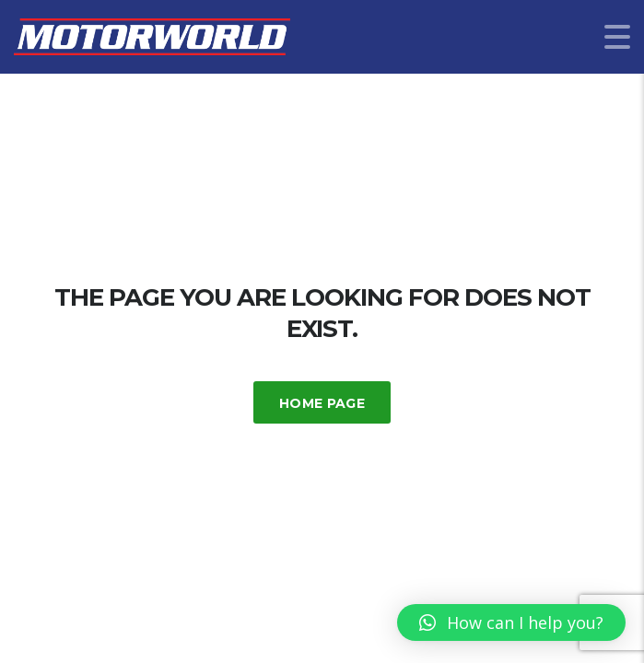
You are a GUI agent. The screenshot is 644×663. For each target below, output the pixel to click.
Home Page (322, 403)
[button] (511, 622)
